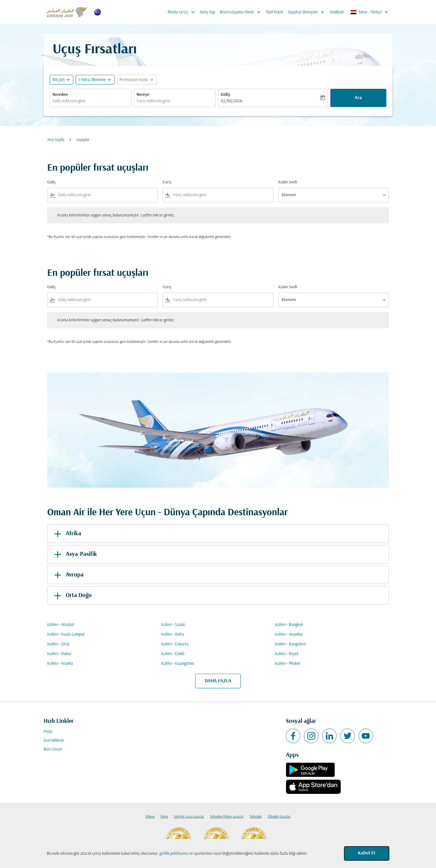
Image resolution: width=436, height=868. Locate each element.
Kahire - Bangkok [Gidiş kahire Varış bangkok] (289, 625)
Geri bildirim (54, 741)
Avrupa (68, 575)
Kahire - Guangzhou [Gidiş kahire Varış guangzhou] (178, 664)
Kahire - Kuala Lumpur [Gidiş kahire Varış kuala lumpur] (66, 634)
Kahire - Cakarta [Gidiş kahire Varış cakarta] (175, 644)
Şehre (164, 817)
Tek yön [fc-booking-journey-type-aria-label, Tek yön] (58, 80)
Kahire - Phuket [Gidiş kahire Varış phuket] (288, 664)
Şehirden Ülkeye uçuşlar (227, 817)
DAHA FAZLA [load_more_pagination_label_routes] (218, 681)
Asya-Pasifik (74, 554)
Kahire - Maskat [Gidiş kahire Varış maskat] (61, 625)
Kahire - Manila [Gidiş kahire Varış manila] (60, 664)
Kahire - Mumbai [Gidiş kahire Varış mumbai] (289, 634)
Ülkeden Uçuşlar (279, 817)
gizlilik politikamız (174, 854)
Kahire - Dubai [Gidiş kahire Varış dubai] (59, 654)
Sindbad (337, 12)
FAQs (48, 732)
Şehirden (256, 817)
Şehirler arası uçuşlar (189, 817)
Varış (167, 182)
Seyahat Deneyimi (308, 12)
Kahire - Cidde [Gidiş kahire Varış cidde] (173, 654)
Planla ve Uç (183, 12)
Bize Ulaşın (53, 749)
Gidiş (225, 95)
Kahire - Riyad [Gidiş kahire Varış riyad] (287, 654)
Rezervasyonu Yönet (242, 12)
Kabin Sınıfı (288, 182)
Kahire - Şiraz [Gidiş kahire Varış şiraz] (58, 644)
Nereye (143, 95)
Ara (358, 98)
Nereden (60, 95)
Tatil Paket (274, 12)
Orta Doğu (72, 596)
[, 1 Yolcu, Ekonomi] (92, 80)
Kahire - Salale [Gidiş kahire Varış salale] (173, 625)
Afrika (67, 534)
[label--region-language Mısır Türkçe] (370, 12)
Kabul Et (367, 853)
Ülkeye (150, 817)
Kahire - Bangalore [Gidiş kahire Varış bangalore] (290, 644)
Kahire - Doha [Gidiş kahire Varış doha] (173, 634)
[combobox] (91, 101)
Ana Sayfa (56, 140)
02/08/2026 (231, 101)
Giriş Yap (208, 12)
